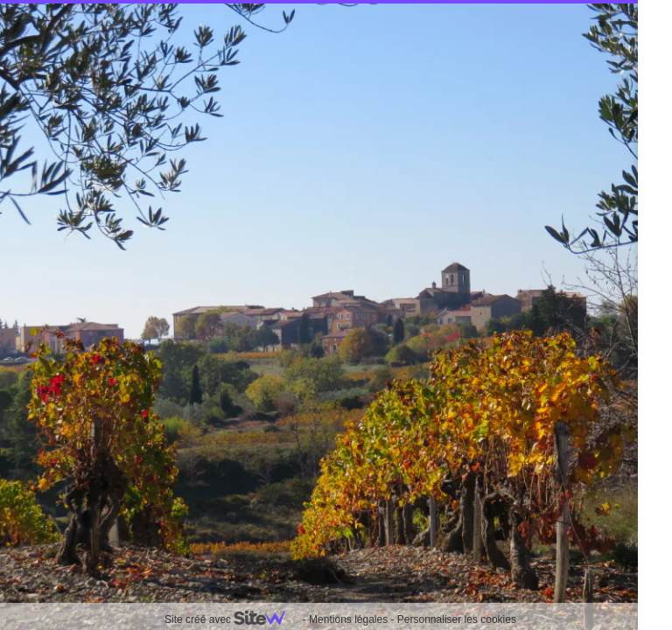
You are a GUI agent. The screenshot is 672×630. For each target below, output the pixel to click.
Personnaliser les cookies (457, 619)
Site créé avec (232, 619)
